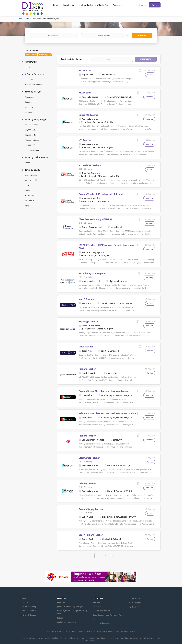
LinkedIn (136, 607)
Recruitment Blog (29, 607)
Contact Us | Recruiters (67, 622)
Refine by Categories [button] (34, 74)
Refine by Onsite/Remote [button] (36, 158)
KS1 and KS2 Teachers (90, 165)
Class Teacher (86, 347)
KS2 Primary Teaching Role (92, 274)
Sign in (143, 5)
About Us (25, 603)
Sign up (155, 5)
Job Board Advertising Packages (70, 607)
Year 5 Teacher (86, 299)
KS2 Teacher (85, 71)
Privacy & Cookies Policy (31, 615)
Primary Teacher (87, 369)
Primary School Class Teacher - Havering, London (104, 391)
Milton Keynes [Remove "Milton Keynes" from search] (44, 55)
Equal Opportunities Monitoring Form (108, 615)
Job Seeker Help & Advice (103, 611)
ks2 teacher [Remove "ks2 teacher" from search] (30, 55)
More (27, 206)
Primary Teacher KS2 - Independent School (101, 194)
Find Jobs (142, 36)
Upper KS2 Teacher (88, 115)
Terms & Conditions (29, 611)
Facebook (136, 598)
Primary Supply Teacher (91, 509)
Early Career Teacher (89, 458)
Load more (109, 556)
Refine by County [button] (32, 170)
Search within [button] (31, 62)
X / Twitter (136, 603)
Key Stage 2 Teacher (89, 321)
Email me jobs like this (72, 59)
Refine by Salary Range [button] (35, 120)
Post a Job (61, 603)
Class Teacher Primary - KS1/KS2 (95, 219)
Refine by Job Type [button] (33, 92)
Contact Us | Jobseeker (102, 623)
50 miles (28, 67)
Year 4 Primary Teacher (91, 535)
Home (20, 19)
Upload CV (97, 607)
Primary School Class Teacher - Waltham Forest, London (107, 413)
